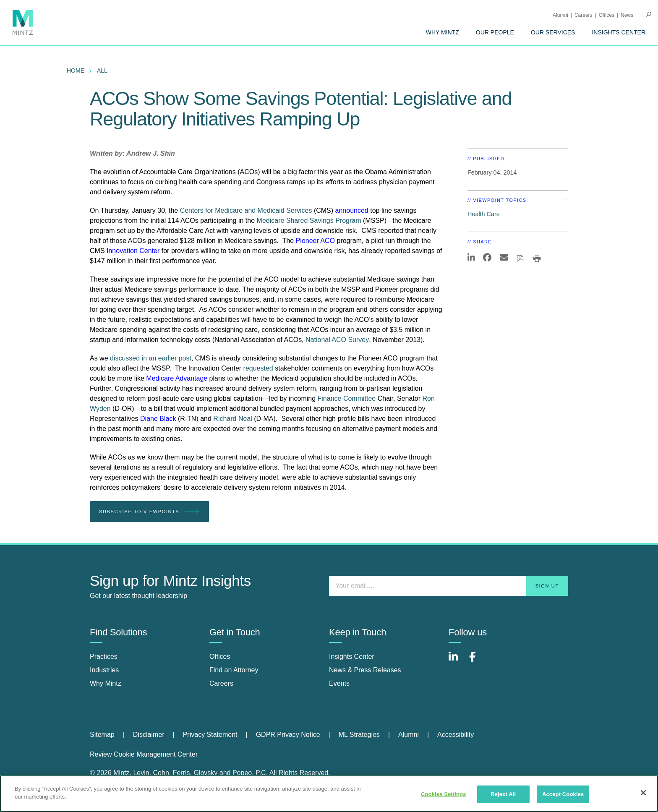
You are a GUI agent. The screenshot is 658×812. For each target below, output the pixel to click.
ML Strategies (359, 735)
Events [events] (339, 683)
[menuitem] (443, 32)
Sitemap (102, 735)
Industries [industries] (104, 670)
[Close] (643, 793)
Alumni (560, 15)
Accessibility (456, 735)
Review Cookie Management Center (144, 754)
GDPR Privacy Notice (288, 735)
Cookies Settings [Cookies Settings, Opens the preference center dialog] (444, 794)
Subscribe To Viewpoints (149, 512)
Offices (607, 15)
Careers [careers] (221, 683)
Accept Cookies (563, 794)
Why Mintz (443, 32)
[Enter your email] (449, 586)
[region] (329, 794)
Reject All (503, 794)
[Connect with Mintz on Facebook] (478, 661)
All (102, 70)
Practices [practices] (104, 657)
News (627, 15)
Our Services (553, 32)
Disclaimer (149, 735)
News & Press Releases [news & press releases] (365, 670)
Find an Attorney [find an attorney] (234, 670)
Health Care (484, 214)
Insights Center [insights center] (352, 657)
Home (76, 70)
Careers (584, 15)
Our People (495, 32)
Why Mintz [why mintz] (106, 683)
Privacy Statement (210, 735)
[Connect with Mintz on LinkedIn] (457, 661)
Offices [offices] (220, 657)
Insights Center (619, 32)
